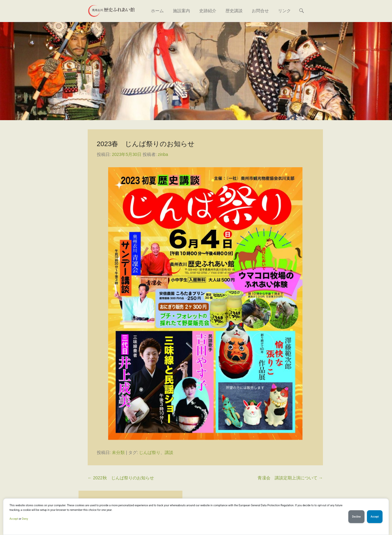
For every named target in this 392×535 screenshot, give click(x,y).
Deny (25, 519)
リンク (284, 11)
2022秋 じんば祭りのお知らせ (121, 478)
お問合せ (260, 11)
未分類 (118, 452)
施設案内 (181, 11)
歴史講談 (234, 11)
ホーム (157, 11)
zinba (163, 154)
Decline (354, 517)
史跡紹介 (208, 11)
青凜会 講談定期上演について (290, 478)
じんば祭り (150, 452)
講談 (169, 452)
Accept (14, 519)
